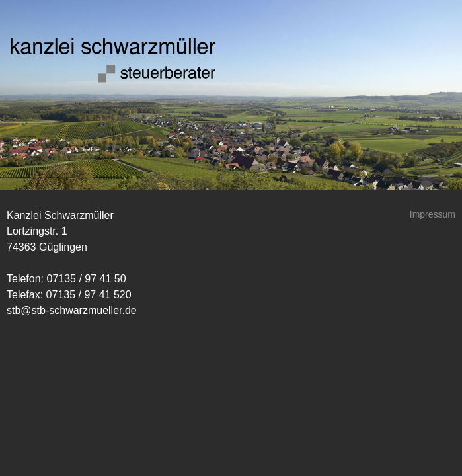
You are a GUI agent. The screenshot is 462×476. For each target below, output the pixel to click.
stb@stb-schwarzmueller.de (72, 310)
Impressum (433, 214)
